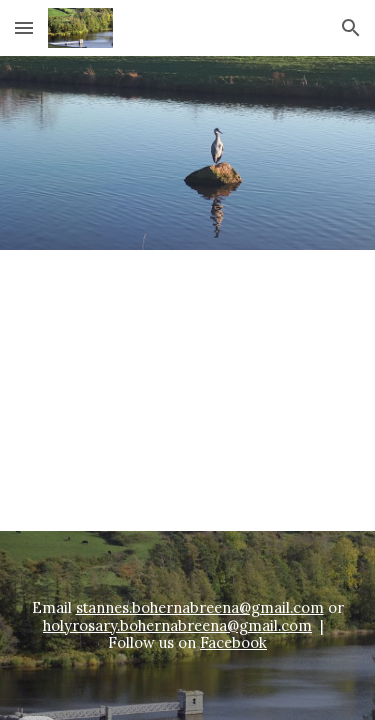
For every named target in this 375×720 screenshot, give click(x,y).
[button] (24, 27)
